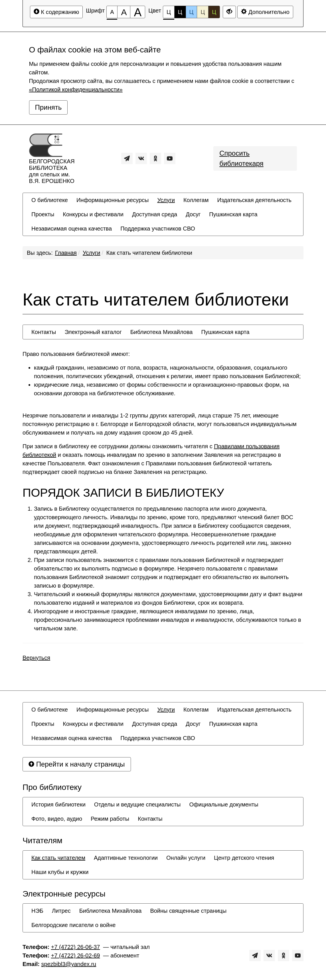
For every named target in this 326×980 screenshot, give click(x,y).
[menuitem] (50, 200)
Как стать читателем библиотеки (149, 253)
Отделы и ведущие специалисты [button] (137, 804)
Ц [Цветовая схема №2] (180, 12)
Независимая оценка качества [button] (72, 229)
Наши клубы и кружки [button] (60, 872)
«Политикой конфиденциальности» (76, 89)
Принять (48, 107)
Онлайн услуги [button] (186, 858)
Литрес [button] (61, 911)
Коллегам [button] (196, 200)
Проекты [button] (43, 214)
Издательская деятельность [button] (254, 200)
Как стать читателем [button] (58, 858)
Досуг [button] (193, 214)
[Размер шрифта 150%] (124, 12)
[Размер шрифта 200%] (138, 12)
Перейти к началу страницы (77, 764)
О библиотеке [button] (50, 200)
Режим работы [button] (110, 819)
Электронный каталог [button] (93, 332)
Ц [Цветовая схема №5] (214, 12)
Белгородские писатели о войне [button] (73, 925)
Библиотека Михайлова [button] (162, 332)
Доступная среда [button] (155, 214)
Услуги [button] (166, 200)
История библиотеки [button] (58, 804)
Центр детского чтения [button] (244, 858)
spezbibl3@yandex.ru (69, 964)
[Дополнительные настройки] (229, 12)
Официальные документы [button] (224, 804)
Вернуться (36, 658)
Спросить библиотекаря (241, 158)
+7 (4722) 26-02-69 (76, 955)
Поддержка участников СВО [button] (158, 229)
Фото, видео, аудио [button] (57, 819)
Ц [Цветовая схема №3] (192, 12)
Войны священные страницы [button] (188, 911)
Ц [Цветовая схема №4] (203, 12)
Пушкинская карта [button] (233, 214)
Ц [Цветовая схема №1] (169, 14)
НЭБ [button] (37, 911)
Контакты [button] (44, 332)
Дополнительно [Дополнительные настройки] (265, 12)
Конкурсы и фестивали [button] (93, 214)
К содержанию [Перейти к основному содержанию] (56, 12)
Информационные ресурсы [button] (113, 200)
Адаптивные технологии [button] (126, 858)
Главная (66, 253)
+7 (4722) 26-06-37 (76, 947)
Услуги (92, 253)
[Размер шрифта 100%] (112, 12)
